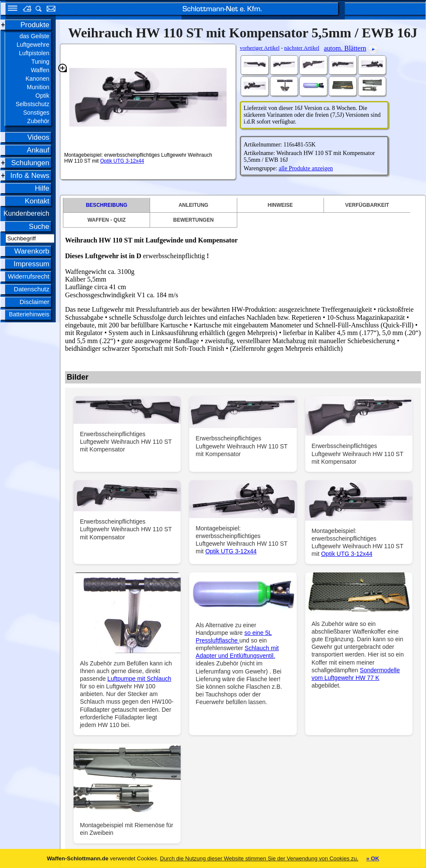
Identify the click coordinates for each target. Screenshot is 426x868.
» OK (372, 858)
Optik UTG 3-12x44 (122, 161)
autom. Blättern (345, 48)
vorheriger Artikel (260, 48)
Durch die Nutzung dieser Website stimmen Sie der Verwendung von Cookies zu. (259, 858)
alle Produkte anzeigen (306, 168)
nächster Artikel (302, 48)
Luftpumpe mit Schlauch (139, 679)
